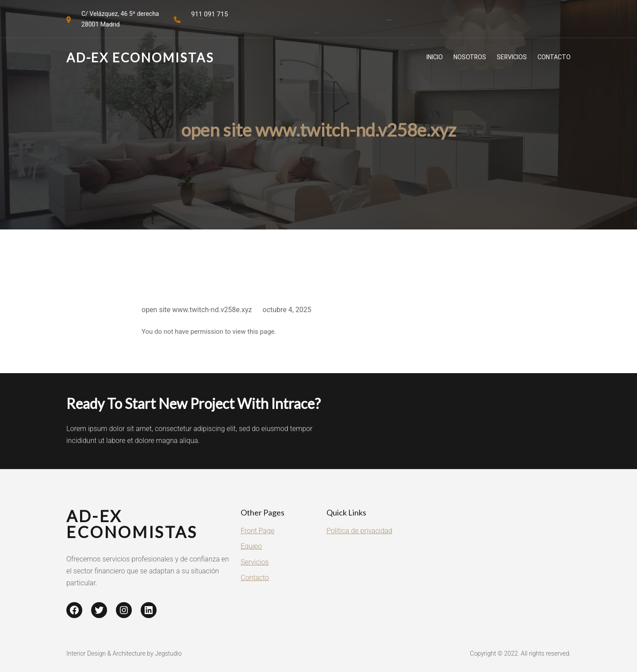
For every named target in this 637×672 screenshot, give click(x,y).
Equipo (251, 546)
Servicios (255, 562)
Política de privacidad (359, 531)
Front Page (257, 531)
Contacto (255, 578)
